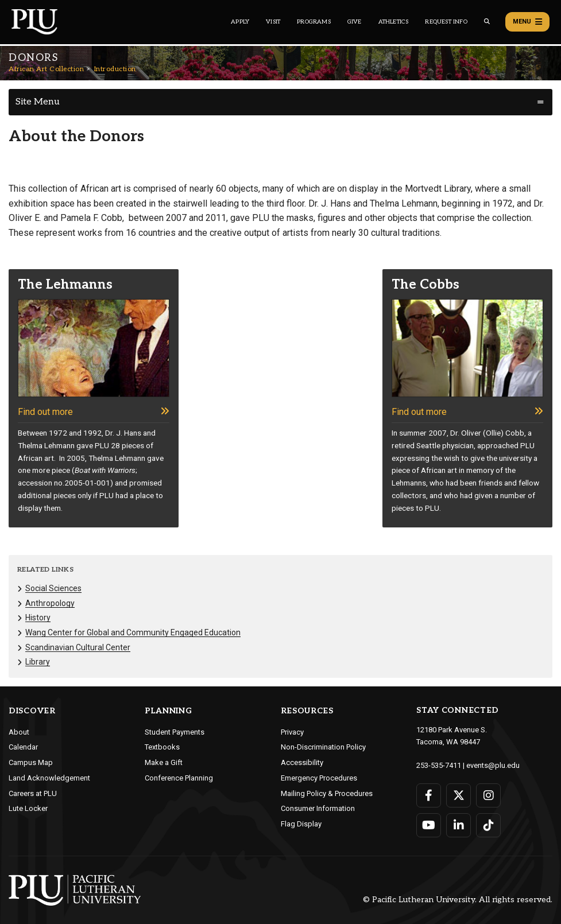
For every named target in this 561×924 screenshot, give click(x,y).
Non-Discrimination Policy (323, 747)
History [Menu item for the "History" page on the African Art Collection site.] (38, 618)
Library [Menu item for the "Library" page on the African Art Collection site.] (38, 662)
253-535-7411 (439, 765)
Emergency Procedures (319, 778)
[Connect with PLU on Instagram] (488, 795)
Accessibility (302, 762)
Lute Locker (28, 808)
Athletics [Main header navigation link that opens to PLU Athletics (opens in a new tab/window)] (394, 22)
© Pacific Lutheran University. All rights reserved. (458, 900)
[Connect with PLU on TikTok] (488, 825)
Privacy (292, 732)
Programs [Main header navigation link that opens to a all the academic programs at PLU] (314, 22)
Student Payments (175, 732)
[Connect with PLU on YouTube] (429, 825)
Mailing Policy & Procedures (327, 793)
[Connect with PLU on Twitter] (459, 795)
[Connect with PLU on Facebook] (429, 795)
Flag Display (301, 824)
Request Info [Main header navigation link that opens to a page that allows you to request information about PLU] (446, 22)
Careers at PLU (33, 793)
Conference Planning (179, 778)
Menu (527, 22)
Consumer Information (318, 808)
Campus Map (31, 762)
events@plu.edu (493, 765)
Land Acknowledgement (49, 778)
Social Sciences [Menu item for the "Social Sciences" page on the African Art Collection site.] (53, 588)
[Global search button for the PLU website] (487, 22)
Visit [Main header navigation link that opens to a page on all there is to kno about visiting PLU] (273, 22)
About (19, 732)
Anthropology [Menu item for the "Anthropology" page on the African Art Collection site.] (50, 603)
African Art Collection (46, 69)
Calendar (23, 747)
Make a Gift (164, 762)
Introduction (115, 69)
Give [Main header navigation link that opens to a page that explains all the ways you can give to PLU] (355, 22)
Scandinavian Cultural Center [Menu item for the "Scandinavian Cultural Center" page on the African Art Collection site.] (78, 647)
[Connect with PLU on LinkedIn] (459, 825)
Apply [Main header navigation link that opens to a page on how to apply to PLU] (240, 22)
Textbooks (162, 747)
